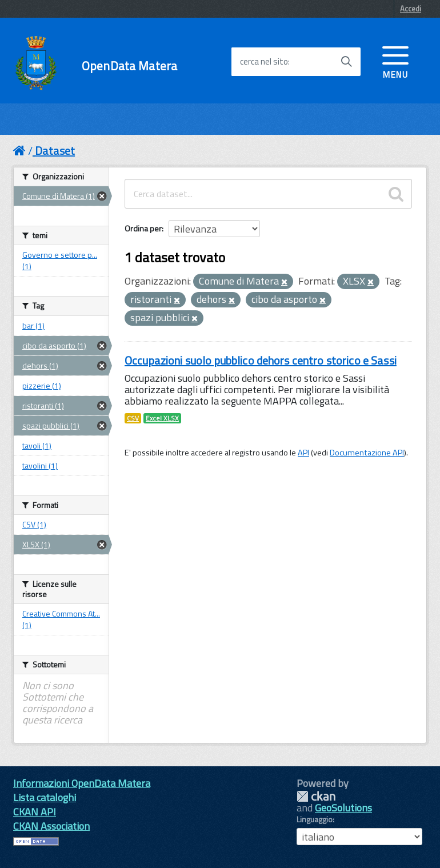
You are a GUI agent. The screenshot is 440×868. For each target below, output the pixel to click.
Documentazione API (367, 453)
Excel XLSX (162, 418)
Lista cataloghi (45, 797)
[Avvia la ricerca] (346, 62)
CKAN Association (51, 826)
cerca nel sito (264, 62)
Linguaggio (315, 819)
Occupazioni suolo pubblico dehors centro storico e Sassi (261, 360)
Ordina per (143, 228)
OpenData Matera (129, 66)
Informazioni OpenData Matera (82, 783)
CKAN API (35, 812)
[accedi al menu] (395, 61)
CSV (133, 418)
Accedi (411, 9)
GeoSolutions (343, 808)
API (303, 453)
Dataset (55, 151)
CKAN (316, 796)
